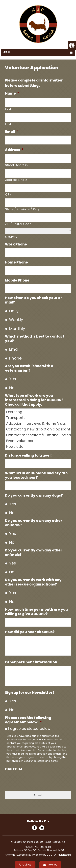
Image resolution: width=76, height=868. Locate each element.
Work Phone (16, 244)
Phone (15, 358)
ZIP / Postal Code (18, 224)
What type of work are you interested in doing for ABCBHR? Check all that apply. (34, 400)
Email (12, 132)
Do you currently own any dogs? (34, 495)
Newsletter (38, 447)
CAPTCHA (14, 769)
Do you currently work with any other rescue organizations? (33, 582)
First (8, 109)
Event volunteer (38, 441)
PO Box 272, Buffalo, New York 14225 (44, 850)
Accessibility (24, 855)
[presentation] (30, 779)
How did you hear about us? (30, 632)
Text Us (50, 865)
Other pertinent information (31, 662)
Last (8, 124)
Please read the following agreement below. (28, 720)
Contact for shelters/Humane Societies (38, 435)
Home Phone (16, 262)
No (12, 388)
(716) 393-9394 (42, 847)
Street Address (16, 165)
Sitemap (10, 855)
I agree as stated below (29, 729)
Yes (13, 379)
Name (12, 93)
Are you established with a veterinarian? (29, 368)
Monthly (17, 329)
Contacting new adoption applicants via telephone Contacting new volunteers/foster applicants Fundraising (38, 429)
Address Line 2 (16, 180)
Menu (6, 52)
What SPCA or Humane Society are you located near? (36, 475)
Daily (14, 311)
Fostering (38, 412)
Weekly (16, 320)
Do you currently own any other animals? (34, 523)
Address (14, 150)
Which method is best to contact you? (35, 339)
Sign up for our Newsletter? (30, 693)
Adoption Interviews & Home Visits (38, 423)
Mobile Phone (17, 280)
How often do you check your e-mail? (34, 300)
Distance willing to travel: (28, 455)
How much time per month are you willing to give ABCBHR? (36, 612)
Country (11, 237)
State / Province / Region (24, 209)
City (8, 195)
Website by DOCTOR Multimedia (52, 855)
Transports (38, 418)
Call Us (25, 865)
